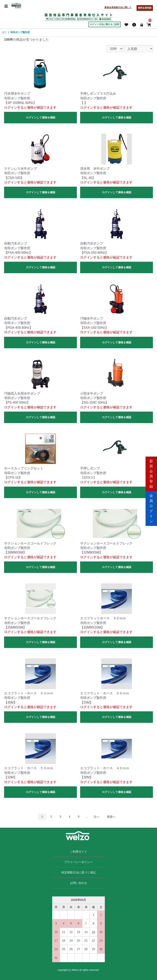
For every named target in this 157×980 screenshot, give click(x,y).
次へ (96, 817)
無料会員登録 (145, 8)
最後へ (111, 817)
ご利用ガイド (78, 852)
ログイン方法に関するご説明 (105, 24)
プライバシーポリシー (78, 862)
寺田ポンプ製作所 (20, 32)
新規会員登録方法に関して (118, 7)
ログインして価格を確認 (41, 117)
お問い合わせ (78, 883)
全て (4, 32)
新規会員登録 (151, 473)
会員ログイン (151, 507)
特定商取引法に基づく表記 (78, 872)
